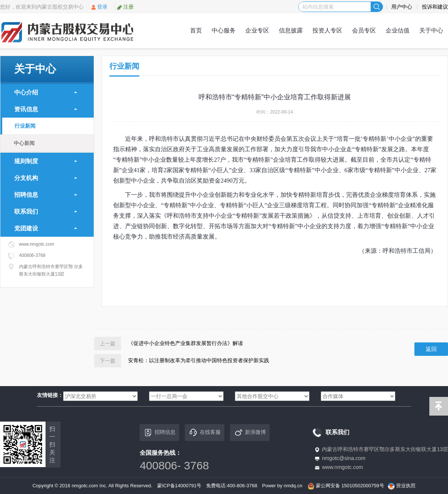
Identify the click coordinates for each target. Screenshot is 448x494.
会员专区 (364, 30)
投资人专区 (327, 30)
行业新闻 (25, 126)
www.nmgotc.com (342, 467)
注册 (125, 7)
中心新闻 (24, 143)
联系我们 (46, 212)
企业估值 (398, 30)
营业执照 (406, 486)
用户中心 (402, 7)
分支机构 (46, 178)
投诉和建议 (435, 7)
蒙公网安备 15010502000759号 (350, 486)
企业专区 (257, 30)
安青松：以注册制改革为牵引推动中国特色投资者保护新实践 (199, 360)
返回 (431, 349)
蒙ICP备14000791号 (179, 486)
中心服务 (224, 30)
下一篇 (108, 361)
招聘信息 (46, 195)
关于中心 (431, 30)
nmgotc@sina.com (343, 458)
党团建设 (46, 228)
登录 (99, 7)
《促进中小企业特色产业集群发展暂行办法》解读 (186, 343)
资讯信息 (46, 109)
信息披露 (291, 30)
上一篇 (108, 344)
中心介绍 (46, 92)
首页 (196, 30)
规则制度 (46, 161)
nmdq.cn (293, 486)
